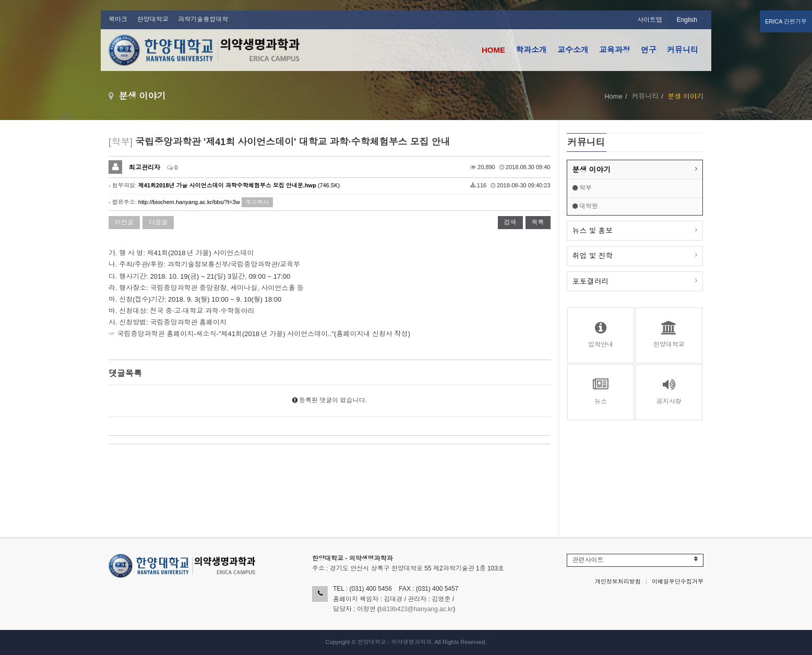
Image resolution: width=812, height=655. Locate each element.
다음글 (158, 222)
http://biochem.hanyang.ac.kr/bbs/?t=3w (189, 202)
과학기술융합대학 (203, 19)
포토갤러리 (591, 281)
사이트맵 (650, 20)
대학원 (585, 206)
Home (613, 96)
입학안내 (601, 335)
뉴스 (601, 391)
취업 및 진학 (593, 256)
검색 (510, 222)
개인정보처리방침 (618, 581)
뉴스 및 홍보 (593, 231)
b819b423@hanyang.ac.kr (416, 609)
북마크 (118, 19)
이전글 (124, 222)
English (687, 20)
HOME (493, 50)
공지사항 (669, 391)
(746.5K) (239, 185)
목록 (538, 222)
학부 (582, 188)
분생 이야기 (592, 170)
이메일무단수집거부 (678, 581)
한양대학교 (153, 19)
